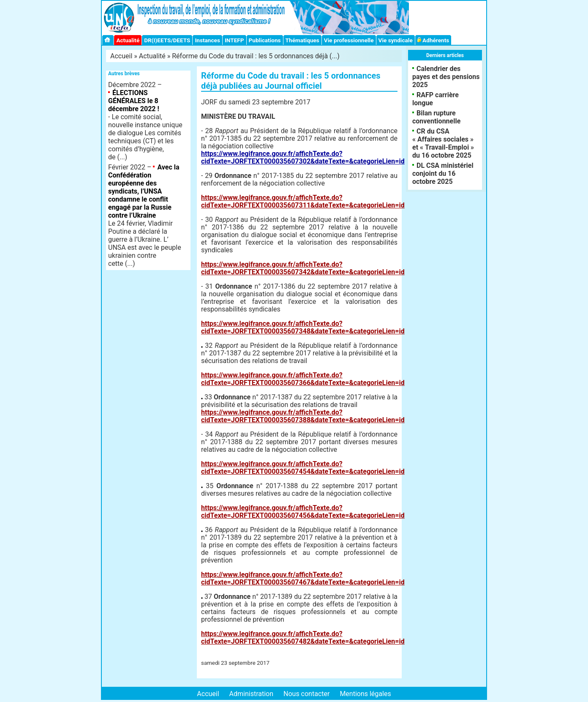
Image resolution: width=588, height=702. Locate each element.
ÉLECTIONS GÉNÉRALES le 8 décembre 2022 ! (134, 101)
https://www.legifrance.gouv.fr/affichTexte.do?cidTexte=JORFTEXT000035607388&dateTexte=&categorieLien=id (303, 416)
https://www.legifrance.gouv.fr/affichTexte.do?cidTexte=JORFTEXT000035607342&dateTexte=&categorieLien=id (303, 268)
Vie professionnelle (349, 40)
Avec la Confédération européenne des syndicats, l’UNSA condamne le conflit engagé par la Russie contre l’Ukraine (144, 191)
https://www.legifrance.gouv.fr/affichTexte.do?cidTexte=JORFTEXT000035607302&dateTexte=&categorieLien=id (303, 157)
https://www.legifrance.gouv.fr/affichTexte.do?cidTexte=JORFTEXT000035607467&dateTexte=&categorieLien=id (303, 578)
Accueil (121, 56)
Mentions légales (365, 694)
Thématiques (302, 40)
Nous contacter (306, 694)
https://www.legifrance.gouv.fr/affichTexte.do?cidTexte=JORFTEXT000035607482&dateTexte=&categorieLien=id (303, 638)
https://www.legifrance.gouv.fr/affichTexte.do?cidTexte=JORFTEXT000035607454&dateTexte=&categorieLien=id (303, 468)
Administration (252, 694)
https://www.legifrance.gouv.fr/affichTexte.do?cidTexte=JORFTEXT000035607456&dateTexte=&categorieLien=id (303, 512)
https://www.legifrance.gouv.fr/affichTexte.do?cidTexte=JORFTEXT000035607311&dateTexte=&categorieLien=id (303, 201)
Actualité (128, 40)
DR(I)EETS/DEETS (167, 40)
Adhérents (433, 40)
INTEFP (234, 40)
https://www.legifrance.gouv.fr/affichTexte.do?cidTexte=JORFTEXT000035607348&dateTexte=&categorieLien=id (303, 327)
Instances (207, 40)
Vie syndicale (396, 40)
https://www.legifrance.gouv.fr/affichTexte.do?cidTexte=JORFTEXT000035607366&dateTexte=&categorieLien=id (303, 379)
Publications (265, 40)
